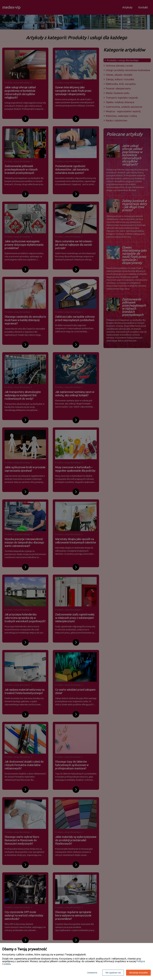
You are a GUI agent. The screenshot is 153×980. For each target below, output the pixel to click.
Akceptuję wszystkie (138, 973)
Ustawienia (92, 973)
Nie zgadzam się (113, 973)
